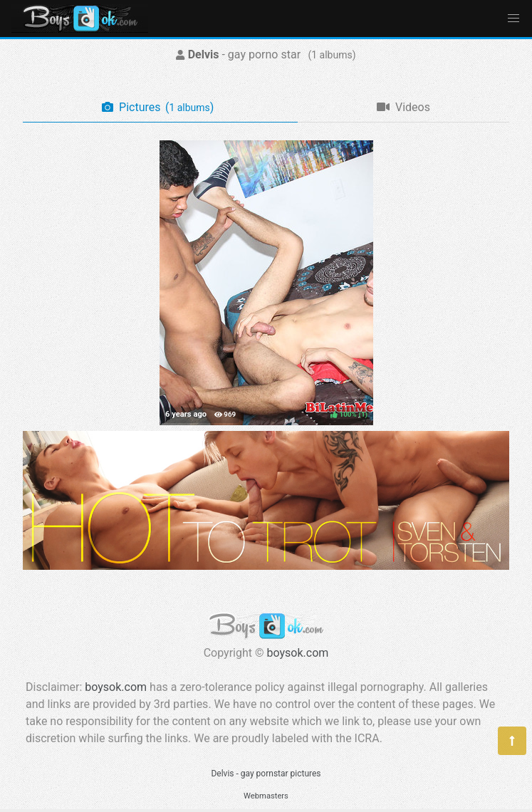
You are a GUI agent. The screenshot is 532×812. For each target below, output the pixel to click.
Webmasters (266, 796)
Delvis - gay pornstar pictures (266, 774)
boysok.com (298, 653)
